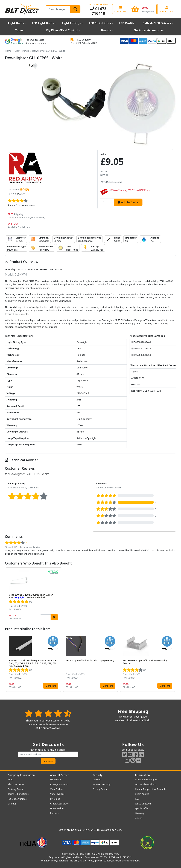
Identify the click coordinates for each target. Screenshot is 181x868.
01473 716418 (98, 11)
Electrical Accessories (149, 30)
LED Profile (127, 23)
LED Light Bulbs (43, 23)
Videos (139, 818)
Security (97, 775)
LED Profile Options (145, 784)
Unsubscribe (57, 808)
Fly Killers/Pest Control (62, 30)
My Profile (56, 780)
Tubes (19, 30)
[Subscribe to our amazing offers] (48, 754)
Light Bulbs (16, 23)
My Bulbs (55, 799)
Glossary (140, 813)
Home (8, 51)
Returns (54, 813)
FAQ (137, 799)
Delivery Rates (15, 789)
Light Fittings (71, 23)
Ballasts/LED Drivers (157, 23)
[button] (173, 595)
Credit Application (60, 804)
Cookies (97, 780)
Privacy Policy (100, 789)
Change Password (60, 784)
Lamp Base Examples (146, 780)
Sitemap (12, 804)
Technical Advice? (21, 460)
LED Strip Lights (100, 23)
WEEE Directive (143, 804)
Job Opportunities (17, 799)
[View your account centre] (167, 9)
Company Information (21, 775)
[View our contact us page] (120, 9)
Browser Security (102, 784)
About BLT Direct (17, 784)
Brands (106, 30)
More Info (51, 686)
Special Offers (142, 808)
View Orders (57, 789)
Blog (10, 780)
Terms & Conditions (18, 794)
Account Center (60, 775)
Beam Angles (142, 794)
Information (142, 775)
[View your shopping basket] (143, 9)
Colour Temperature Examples (151, 789)
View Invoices (57, 794)
